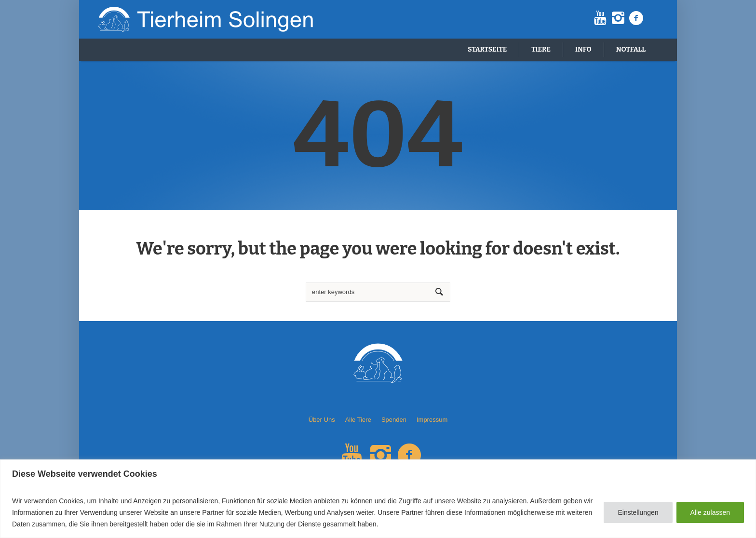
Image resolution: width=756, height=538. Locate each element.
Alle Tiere (358, 420)
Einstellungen (638, 512)
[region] (378, 499)
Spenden (394, 420)
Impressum (432, 420)
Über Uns (322, 420)
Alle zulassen (710, 512)
